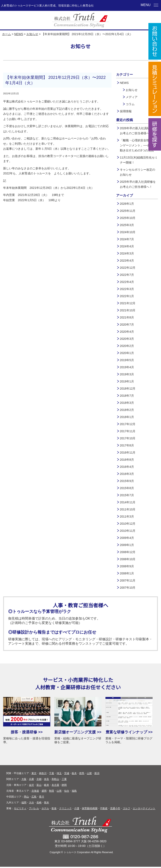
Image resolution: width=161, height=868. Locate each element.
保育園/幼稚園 (90, 810)
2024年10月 (128, 232)
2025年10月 (128, 218)
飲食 (54, 810)
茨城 (67, 775)
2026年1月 (127, 204)
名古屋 (55, 786)
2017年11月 (128, 431)
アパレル (34, 810)
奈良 (47, 780)
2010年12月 (128, 524)
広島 (34, 798)
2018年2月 (127, 410)
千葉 (52, 775)
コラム (130, 104)
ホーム (6, 34)
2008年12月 (128, 552)
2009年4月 (127, 538)
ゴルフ (126, 810)
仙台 (67, 792)
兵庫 (31, 780)
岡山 (26, 798)
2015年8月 (127, 488)
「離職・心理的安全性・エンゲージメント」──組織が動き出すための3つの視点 (138, 145)
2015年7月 (127, 495)
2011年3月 (127, 516)
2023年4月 (127, 261)
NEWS (19, 34)
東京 (34, 775)
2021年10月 (128, 310)
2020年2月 (127, 346)
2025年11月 (128, 211)
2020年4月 (127, 332)
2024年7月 (127, 239)
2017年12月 (128, 424)
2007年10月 (128, 588)
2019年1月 (127, 381)
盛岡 (44, 792)
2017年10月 (128, 438)
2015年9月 (127, 481)
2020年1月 (127, 353)
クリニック (65, 810)
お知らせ (32, 34)
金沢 (31, 786)
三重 (64, 780)
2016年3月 (127, 474)
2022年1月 (127, 296)
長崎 (39, 804)
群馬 (82, 775)
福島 (74, 792)
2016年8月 (127, 460)
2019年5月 (127, 360)
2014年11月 (128, 502)
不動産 (104, 810)
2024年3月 (127, 253)
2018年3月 (127, 403)
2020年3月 (127, 339)
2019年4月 (127, 367)
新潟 (97, 775)
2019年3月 (127, 374)
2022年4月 (127, 282)
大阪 (24, 780)
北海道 (35, 792)
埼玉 (59, 775)
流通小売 (115, 810)
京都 (39, 780)
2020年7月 (127, 325)
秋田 (52, 792)
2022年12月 (128, 268)
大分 (31, 804)
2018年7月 (127, 396)
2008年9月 (127, 566)
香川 (42, 798)
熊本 (47, 804)
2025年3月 (127, 225)
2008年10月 (128, 559)
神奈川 (43, 775)
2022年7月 (127, 275)
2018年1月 (127, 417)
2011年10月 (128, 509)
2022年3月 (127, 289)
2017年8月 (127, 445)
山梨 (89, 775)
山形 (59, 792)
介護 (77, 810)
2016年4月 (127, 467)
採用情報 (126, 111)
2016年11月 (128, 453)
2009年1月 (127, 545)
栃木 (74, 775)
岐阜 (47, 786)
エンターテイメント (144, 810)
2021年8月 (127, 317)
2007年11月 (128, 580)
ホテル (45, 810)
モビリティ (20, 810)
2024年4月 (127, 246)
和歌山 (55, 780)
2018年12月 (128, 389)
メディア (132, 97)
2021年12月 (128, 303)
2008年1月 (127, 573)
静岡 (64, 786)
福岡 (24, 804)
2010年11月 (128, 531)
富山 (39, 786)
